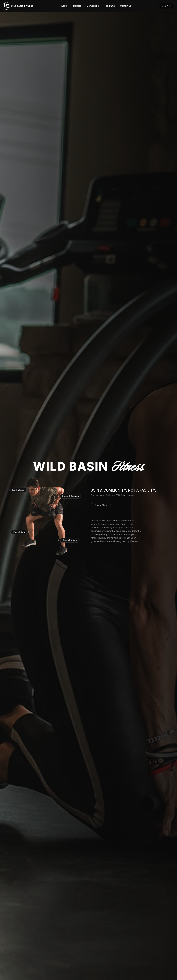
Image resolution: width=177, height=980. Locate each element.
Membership (93, 6)
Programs (110, 6)
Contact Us (126, 6)
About (64, 6)
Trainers (77, 6)
